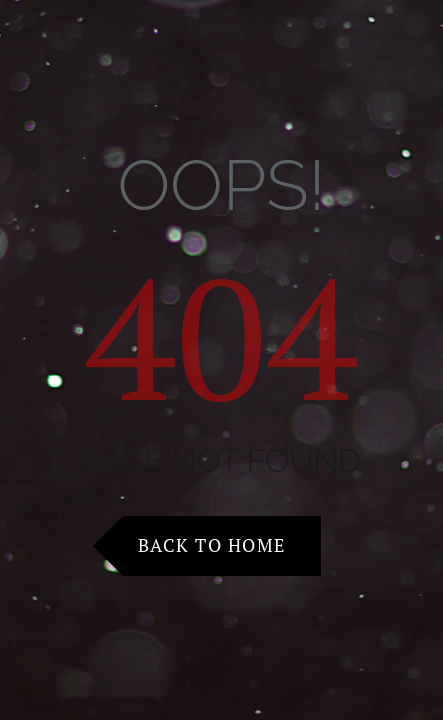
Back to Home (212, 545)
